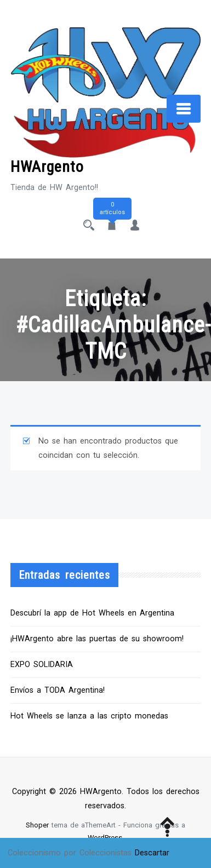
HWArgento (47, 167)
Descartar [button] (152, 853)
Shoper (37, 825)
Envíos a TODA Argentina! (58, 690)
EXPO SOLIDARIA (42, 665)
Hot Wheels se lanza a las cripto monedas (89, 716)
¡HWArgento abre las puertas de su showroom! (97, 639)
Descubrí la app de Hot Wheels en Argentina (92, 613)
